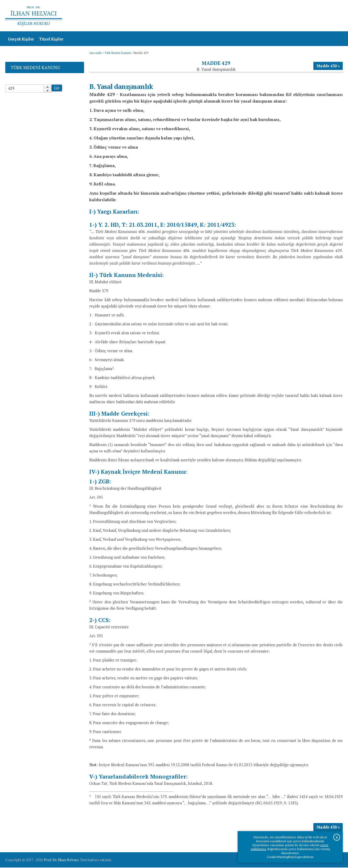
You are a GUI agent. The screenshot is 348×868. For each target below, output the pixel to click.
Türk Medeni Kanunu (118, 53)
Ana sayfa (267, 16)
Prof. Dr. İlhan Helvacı (61, 860)
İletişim (333, 16)
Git (57, 89)
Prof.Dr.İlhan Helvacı (301, 16)
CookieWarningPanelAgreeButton (290, 857)
